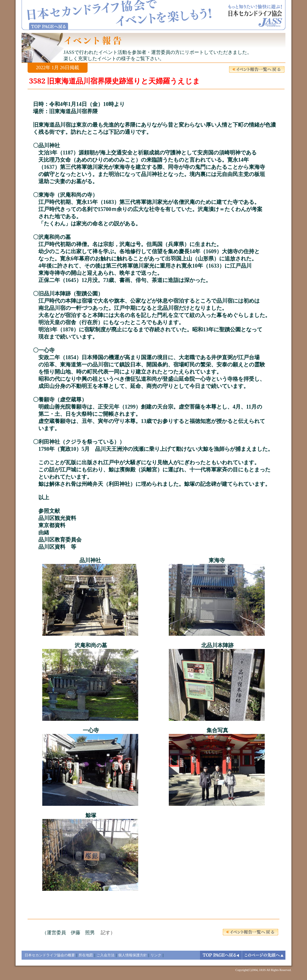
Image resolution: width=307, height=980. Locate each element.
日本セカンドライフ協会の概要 (50, 955)
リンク (156, 955)
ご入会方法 (106, 955)
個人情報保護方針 (133, 955)
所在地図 (86, 955)
